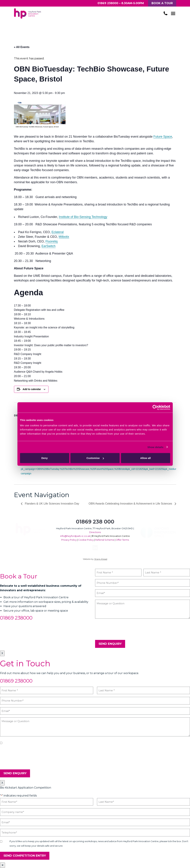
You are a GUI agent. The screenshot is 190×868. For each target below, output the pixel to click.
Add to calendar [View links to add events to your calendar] (32, 389)
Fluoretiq (52, 241)
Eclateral (58, 232)
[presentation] (121, 629)
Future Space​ (163, 137)
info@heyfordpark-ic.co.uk (75, 536)
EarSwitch (49, 246)
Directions (95, 532)
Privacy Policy (69, 540)
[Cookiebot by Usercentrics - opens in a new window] (155, 407)
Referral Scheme (105, 540)
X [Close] (2, 653)
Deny (45, 458)
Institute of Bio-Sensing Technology (83, 217)
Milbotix (64, 237)
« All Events (22, 47)
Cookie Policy (86, 540)
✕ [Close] (3, 865)
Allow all (146, 458)
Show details (155, 447)
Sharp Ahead (101, 559)
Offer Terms (122, 540)
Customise (95, 458)
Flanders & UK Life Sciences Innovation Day (52, 504)
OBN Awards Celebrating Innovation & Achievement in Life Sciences (131, 504)
